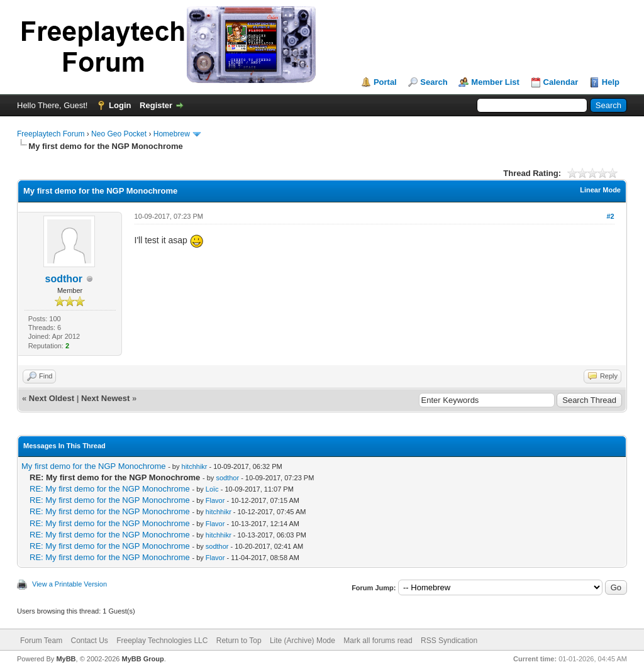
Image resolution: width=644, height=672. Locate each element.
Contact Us (89, 641)
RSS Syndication (449, 641)
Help (611, 82)
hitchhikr (195, 466)
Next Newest (105, 398)
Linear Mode (600, 190)
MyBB (66, 659)
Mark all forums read (378, 641)
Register (156, 105)
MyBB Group (142, 659)
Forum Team (41, 641)
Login (120, 105)
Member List (495, 82)
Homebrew (172, 134)
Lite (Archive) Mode (303, 641)
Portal (385, 82)
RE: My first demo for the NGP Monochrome (110, 489)
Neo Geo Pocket (119, 134)
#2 (610, 216)
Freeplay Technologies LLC (162, 641)
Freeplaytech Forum (51, 134)
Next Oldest (52, 398)
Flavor (215, 500)
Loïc (212, 489)
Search (434, 82)
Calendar (561, 82)
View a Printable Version (69, 584)
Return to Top (239, 641)
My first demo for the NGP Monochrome (94, 466)
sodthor (64, 279)
